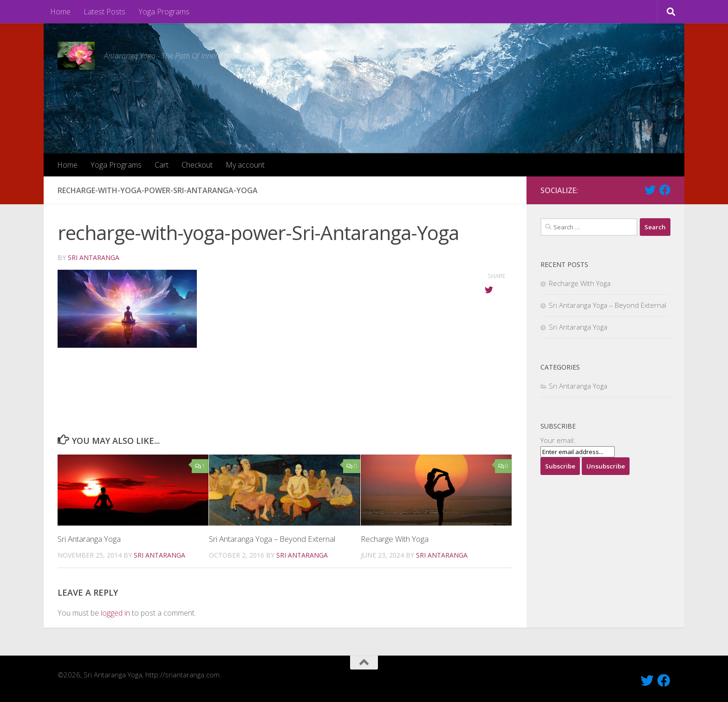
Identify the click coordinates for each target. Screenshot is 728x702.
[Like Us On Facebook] (665, 190)
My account (245, 165)
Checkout (197, 165)
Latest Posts (104, 12)
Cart (162, 165)
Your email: (558, 440)
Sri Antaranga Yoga (89, 539)
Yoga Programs (164, 12)
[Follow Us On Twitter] (650, 190)
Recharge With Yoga (395, 539)
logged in (115, 613)
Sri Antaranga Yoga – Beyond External (273, 539)
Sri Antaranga (94, 257)
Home (60, 12)
